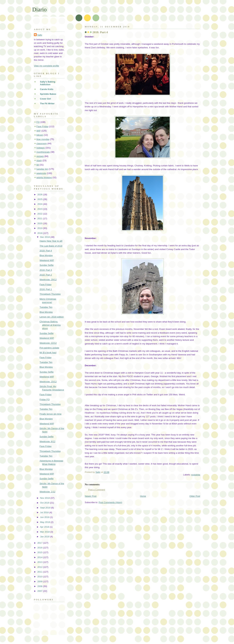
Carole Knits (47, 89)
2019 (40, 228)
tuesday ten (42, 169)
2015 (40, 552)
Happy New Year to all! (51, 241)
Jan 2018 (45, 537)
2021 (40, 218)
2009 (40, 581)
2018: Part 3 (46, 270)
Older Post (195, 496)
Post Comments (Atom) (110, 502)
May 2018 (45, 522)
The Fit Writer (47, 104)
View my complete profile (46, 66)
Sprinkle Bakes (48, 94)
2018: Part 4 (46, 251)
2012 (40, 567)
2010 (40, 577)
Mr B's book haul (48, 353)
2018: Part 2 (46, 275)
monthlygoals (43, 152)
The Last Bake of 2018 (51, 246)
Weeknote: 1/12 (47, 492)
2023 (40, 209)
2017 (40, 543)
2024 (40, 204)
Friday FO (45, 399)
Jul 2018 (45, 512)
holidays (41, 148)
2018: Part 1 (46, 289)
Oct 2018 (45, 503)
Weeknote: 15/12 (48, 382)
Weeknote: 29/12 (48, 280)
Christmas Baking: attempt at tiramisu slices (50, 325)
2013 (40, 562)
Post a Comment (97, 490)
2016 (40, 548)
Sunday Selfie (46, 265)
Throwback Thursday (50, 294)
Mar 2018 (45, 532)
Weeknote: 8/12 (47, 441)
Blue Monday (46, 255)
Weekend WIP (47, 260)
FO (38, 122)
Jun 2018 (45, 517)
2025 (40, 199)
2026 (40, 195)
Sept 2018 (46, 508)
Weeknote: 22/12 (48, 343)
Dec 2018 (45, 237)
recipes (40, 156)
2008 (40, 586)
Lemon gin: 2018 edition (52, 317)
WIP (39, 131)
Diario (39, 9)
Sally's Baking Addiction (48, 83)
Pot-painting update (49, 348)
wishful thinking (44, 177)
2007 (40, 591)
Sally (40, 35)
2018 (40, 233)
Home (143, 496)
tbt (38, 165)
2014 (40, 557)
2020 (40, 223)
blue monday (43, 139)
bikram (40, 135)
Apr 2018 (45, 527)
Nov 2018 (45, 498)
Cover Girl (46, 99)
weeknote (41, 173)
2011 (40, 572)
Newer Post (91, 496)
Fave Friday (43, 126)
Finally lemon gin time (50, 414)
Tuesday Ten (46, 307)
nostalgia (196, 475)
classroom (42, 143)
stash (39, 160)
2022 (40, 214)
